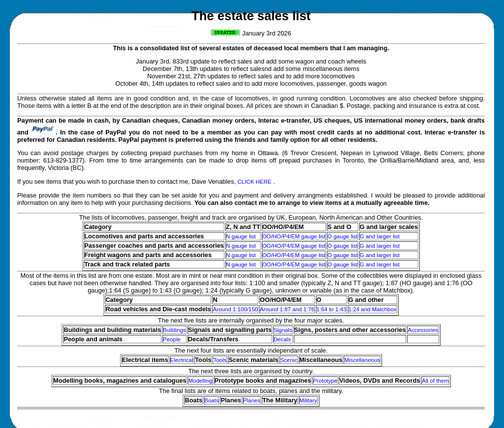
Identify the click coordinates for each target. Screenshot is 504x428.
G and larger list (380, 236)
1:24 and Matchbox (373, 309)
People (172, 339)
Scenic (289, 360)
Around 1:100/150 (235, 309)
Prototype (325, 381)
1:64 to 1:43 (331, 309)
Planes (252, 400)
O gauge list (342, 236)
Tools (220, 360)
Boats (211, 400)
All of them (435, 381)
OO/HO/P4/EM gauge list (294, 236)
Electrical (182, 360)
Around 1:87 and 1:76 (287, 309)
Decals (282, 339)
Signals (283, 330)
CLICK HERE (254, 182)
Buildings (174, 330)
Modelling (200, 381)
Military (308, 400)
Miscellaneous (362, 360)
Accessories (423, 330)
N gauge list (241, 236)
